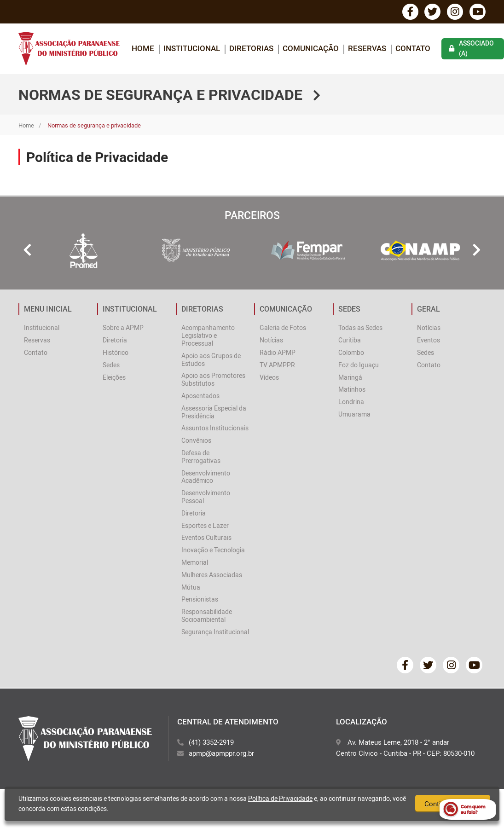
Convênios (196, 441)
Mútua (191, 588)
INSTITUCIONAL (192, 49)
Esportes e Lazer (205, 526)
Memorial (195, 563)
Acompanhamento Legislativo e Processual (208, 336)
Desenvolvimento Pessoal (206, 497)
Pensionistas (200, 599)
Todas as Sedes (360, 328)
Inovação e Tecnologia (213, 550)
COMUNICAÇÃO (311, 49)
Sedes (111, 365)
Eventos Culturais (206, 538)
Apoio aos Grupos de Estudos (211, 360)
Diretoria (115, 340)
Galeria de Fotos (283, 328)
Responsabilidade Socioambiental (207, 616)
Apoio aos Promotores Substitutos (213, 380)
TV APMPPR (277, 365)
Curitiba (350, 340)
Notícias (271, 340)
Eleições (114, 378)
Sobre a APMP (123, 328)
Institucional (42, 328)
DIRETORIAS (251, 49)
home (143, 49)
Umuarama (354, 414)
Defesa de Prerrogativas (201, 457)
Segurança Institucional (215, 632)
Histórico (116, 353)
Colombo (351, 353)
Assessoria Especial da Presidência (214, 412)
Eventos (429, 340)
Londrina (351, 402)
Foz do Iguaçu (359, 365)
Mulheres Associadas (212, 575)
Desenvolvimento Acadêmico (206, 477)
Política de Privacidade (280, 798)
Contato (413, 49)
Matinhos (352, 390)
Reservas (367, 49)
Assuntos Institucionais (215, 428)
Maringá (350, 378)
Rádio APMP (278, 353)
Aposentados (200, 396)
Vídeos (269, 378)
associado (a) (471, 49)
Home (26, 126)
